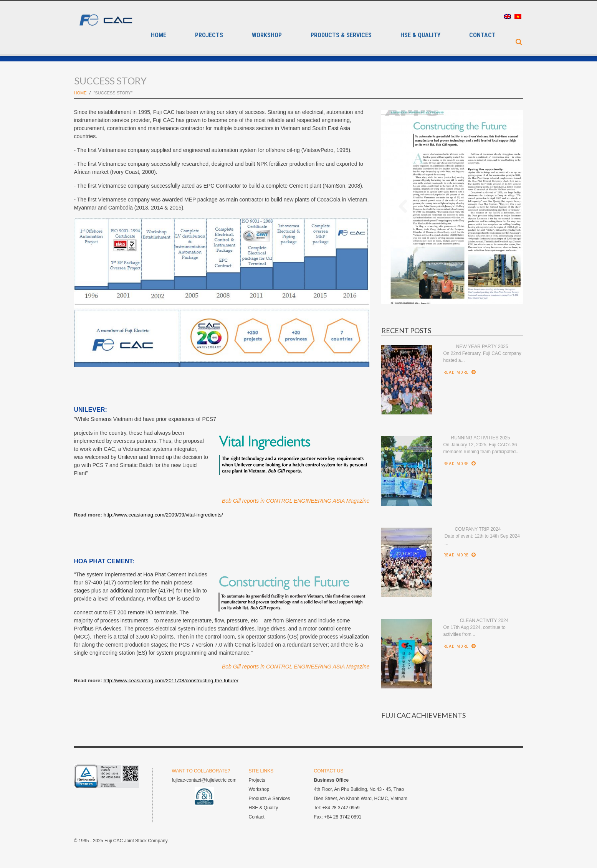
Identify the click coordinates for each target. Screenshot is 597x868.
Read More (456, 372)
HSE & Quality (264, 808)
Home (159, 35)
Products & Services (341, 35)
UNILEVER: (91, 410)
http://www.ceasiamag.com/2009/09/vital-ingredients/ (163, 515)
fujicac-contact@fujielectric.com (204, 780)
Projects (209, 35)
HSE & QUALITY (420, 35)
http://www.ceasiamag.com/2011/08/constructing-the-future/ (171, 681)
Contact (482, 35)
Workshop (267, 35)
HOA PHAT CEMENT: (104, 561)
